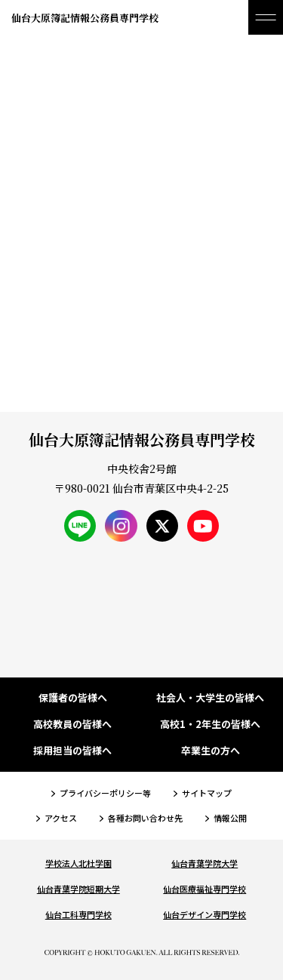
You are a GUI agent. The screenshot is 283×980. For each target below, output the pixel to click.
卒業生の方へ (211, 751)
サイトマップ (207, 793)
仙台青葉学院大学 (205, 863)
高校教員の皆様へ (72, 725)
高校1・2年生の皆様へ (210, 725)
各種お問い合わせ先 (145, 818)
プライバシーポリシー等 (105, 793)
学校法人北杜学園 (78, 863)
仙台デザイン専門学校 (205, 914)
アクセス (61, 818)
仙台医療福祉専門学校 (205, 889)
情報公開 (230, 818)
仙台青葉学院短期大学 (78, 889)
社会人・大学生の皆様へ (210, 698)
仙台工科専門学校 (78, 914)
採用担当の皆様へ (72, 751)
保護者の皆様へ (73, 698)
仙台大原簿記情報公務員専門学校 (85, 18)
